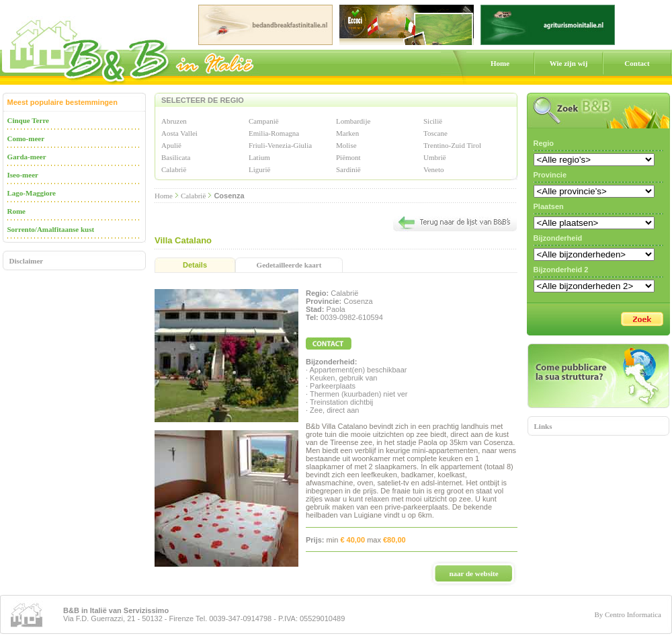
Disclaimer (27, 261)
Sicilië (433, 121)
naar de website (473, 573)
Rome (17, 211)
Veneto (434, 169)
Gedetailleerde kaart (289, 265)
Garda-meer (27, 157)
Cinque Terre (28, 120)
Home (500, 63)
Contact (637, 63)
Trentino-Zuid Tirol (452, 145)
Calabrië (174, 169)
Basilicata (176, 157)
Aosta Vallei (179, 133)
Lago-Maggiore (32, 193)
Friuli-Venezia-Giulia (280, 145)
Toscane (435, 133)
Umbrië (435, 157)
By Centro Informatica (628, 614)
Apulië (171, 145)
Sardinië (348, 169)
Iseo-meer (23, 175)
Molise (346, 145)
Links (543, 426)
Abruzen (174, 121)
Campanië (264, 121)
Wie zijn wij (569, 63)
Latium (259, 157)
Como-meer (26, 138)
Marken (347, 133)
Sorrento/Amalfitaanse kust (51, 229)
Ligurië (259, 169)
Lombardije (353, 121)
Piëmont (348, 157)
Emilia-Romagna (274, 133)
